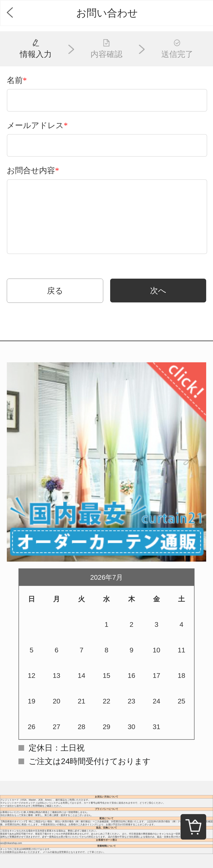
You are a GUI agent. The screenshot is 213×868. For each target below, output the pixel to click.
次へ (158, 291)
